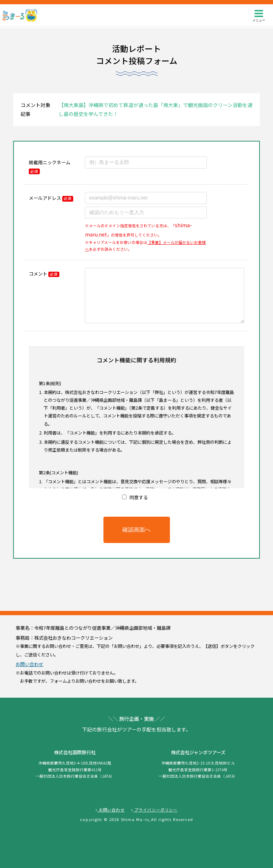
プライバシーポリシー (154, 810)
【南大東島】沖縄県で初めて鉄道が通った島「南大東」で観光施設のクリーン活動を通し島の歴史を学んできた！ (156, 109)
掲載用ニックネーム (50, 167)
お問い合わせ (30, 664)
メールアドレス (51, 198)
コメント (44, 274)
